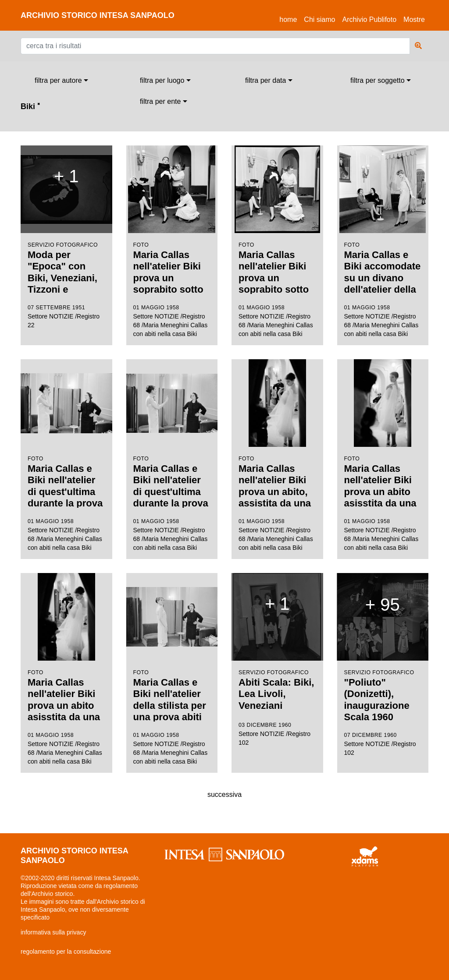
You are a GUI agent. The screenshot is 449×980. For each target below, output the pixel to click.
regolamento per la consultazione (66, 952)
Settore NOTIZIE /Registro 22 (66, 237)
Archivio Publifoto (369, 19)
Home (290, 18)
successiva (224, 794)
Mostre (414, 19)
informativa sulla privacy (53, 932)
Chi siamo (319, 19)
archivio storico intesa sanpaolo (98, 15)
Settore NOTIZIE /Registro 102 (277, 660)
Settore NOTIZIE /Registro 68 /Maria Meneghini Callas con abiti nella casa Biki (172, 242)
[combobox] (61, 81)
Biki (30, 106)
